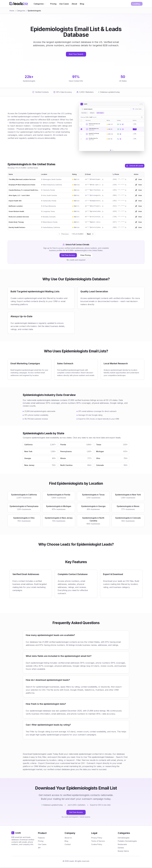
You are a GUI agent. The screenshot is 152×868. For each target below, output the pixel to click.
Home (12, 11)
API (39, 848)
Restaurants (122, 844)
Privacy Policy (97, 838)
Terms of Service (98, 841)
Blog (82, 4)
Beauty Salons (123, 851)
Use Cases (64, 4)
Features (41, 838)
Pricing (53, 4)
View (138, 179)
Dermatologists (124, 838)
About (74, 4)
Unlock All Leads (135, 166)
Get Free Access (68, 255)
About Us (68, 838)
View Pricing (85, 255)
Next (90, 234)
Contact (68, 844)
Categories (40, 4)
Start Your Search (76, 54)
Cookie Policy (97, 844)
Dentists (121, 848)
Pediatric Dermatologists (127, 841)
